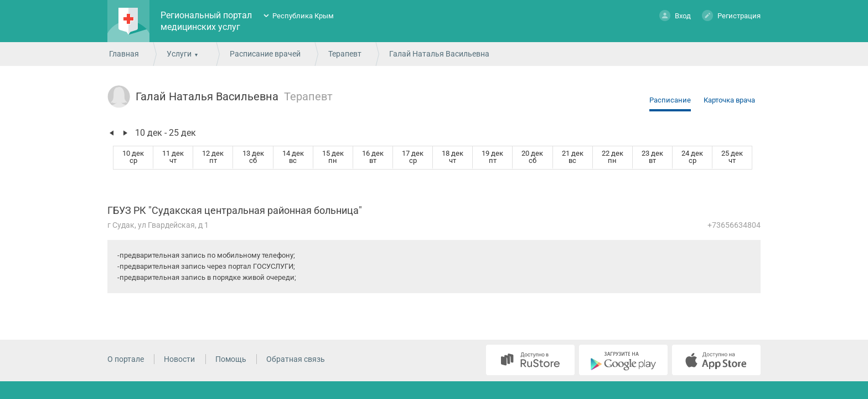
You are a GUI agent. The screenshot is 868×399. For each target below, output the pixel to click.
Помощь (231, 359)
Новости (179, 359)
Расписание (670, 100)
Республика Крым (303, 16)
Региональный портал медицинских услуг (206, 21)
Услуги (179, 54)
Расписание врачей (265, 54)
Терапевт (345, 54)
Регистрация (731, 15)
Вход (675, 15)
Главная (124, 54)
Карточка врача (729, 100)
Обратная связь (296, 359)
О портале (126, 359)
